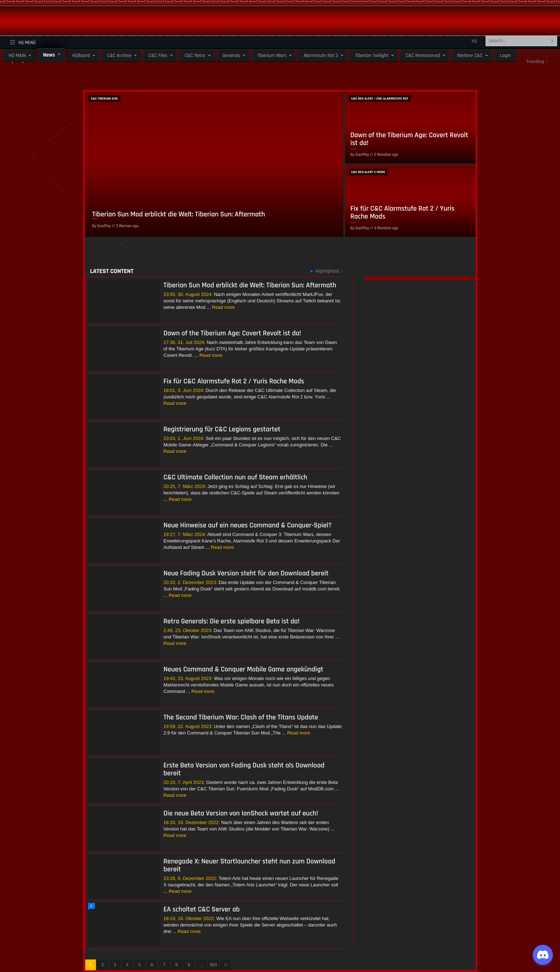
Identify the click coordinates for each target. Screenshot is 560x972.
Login (505, 56)
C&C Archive (119, 56)
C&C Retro (195, 56)
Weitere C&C (470, 56)
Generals (231, 56)
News (49, 55)
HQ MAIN (17, 56)
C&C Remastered (423, 56)
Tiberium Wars (272, 56)
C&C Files (158, 56)
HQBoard (81, 56)
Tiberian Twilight (372, 56)
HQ (474, 41)
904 (213, 965)
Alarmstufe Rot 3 (321, 56)
